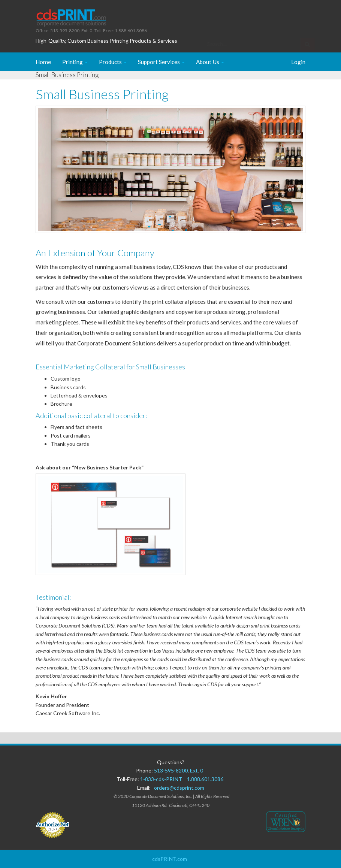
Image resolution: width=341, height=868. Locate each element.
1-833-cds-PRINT (162, 779)
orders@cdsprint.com (179, 788)
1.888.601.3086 (205, 779)
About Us (210, 62)
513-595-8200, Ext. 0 (179, 770)
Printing (75, 62)
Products (113, 62)
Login (298, 62)
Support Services (161, 62)
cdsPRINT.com (170, 859)
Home (43, 62)
